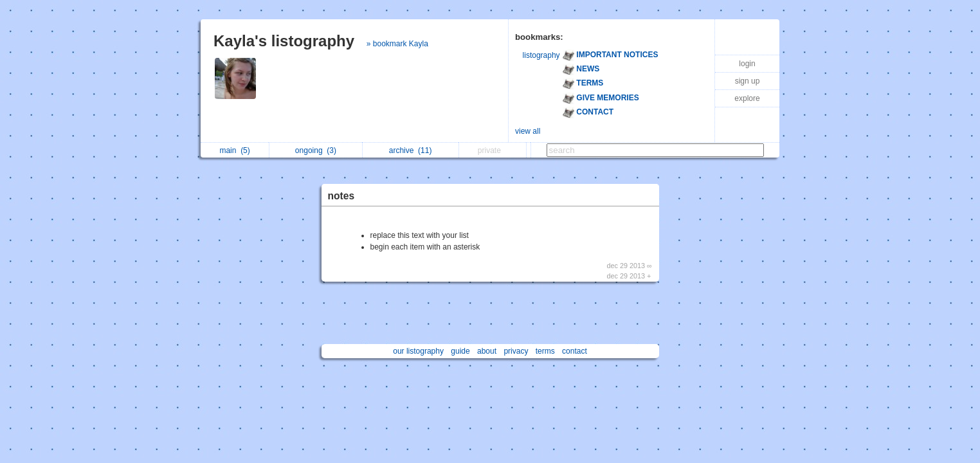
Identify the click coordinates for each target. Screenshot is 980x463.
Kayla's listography (284, 41)
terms (545, 351)
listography (541, 55)
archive (411, 150)
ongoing (316, 150)
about (487, 351)
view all (528, 131)
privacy (516, 351)
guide (460, 351)
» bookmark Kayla (397, 44)
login (747, 64)
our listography (418, 351)
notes (341, 196)
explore (747, 98)
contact (575, 351)
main (234, 150)
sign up (748, 81)
